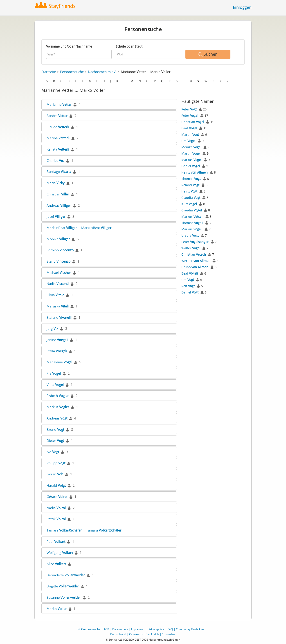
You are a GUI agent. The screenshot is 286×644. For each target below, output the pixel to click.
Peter (189, 109)
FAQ (170, 629)
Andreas (59, 205)
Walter (191, 248)
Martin (190, 134)
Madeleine (59, 362)
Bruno (55, 429)
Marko (57, 609)
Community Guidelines (190, 629)
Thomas (191, 179)
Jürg (52, 328)
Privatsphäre (157, 629)
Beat (189, 128)
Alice (56, 564)
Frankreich (152, 634)
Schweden (168, 634)
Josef (56, 216)
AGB (106, 629)
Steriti (59, 261)
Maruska (58, 306)
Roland (190, 185)
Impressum (138, 629)
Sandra (57, 116)
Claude (58, 127)
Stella (57, 351)
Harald (56, 485)
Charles (55, 160)
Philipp (56, 463)
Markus (58, 407)
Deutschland (118, 634)
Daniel (191, 166)
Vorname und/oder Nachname (69, 46)
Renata (58, 149)
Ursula (190, 235)
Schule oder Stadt (129, 46)
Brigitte (63, 586)
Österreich (136, 634)
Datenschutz (120, 629)
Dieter (55, 440)
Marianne (59, 104)
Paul (56, 541)
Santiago (59, 172)
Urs (188, 141)
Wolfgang (60, 552)
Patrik (56, 519)
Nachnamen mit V (102, 72)
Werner (196, 261)
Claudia (191, 198)
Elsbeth (58, 396)
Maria (56, 183)
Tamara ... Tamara (84, 530)
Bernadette (66, 575)
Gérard (57, 497)
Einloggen (242, 7)
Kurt (189, 204)
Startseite (49, 72)
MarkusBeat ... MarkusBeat (79, 228)
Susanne (64, 597)
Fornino (60, 250)
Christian (58, 194)
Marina (58, 138)
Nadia (58, 284)
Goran (55, 474)
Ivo (53, 452)
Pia (54, 373)
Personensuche (72, 72)
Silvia (55, 295)
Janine (57, 340)
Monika (58, 239)
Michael (59, 273)
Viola (55, 385)
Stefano (59, 317)
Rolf (188, 286)
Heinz (195, 172)
